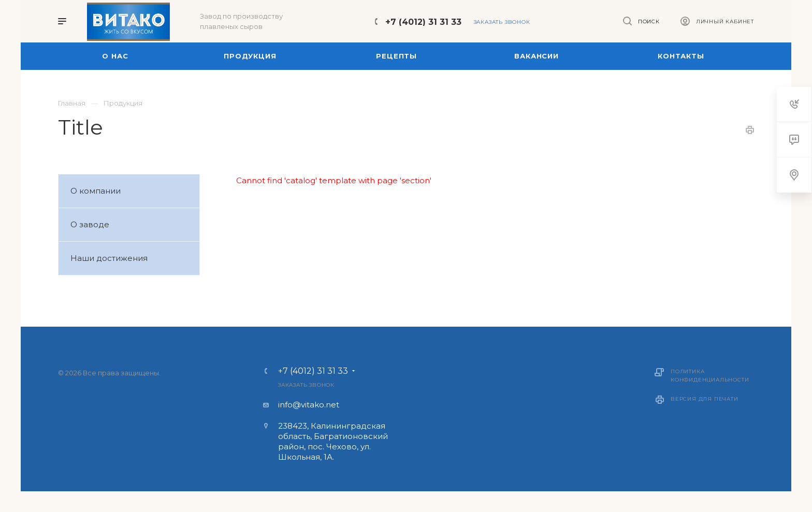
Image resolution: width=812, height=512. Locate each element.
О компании (96, 191)
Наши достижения (109, 258)
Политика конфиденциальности (710, 376)
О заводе (90, 224)
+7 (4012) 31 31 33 (423, 22)
